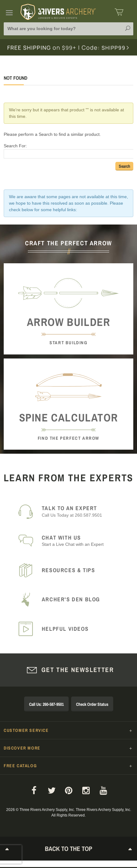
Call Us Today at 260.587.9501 (84, 511)
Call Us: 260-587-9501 (46, 704)
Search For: (15, 146)
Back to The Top (69, 849)
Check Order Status (92, 704)
